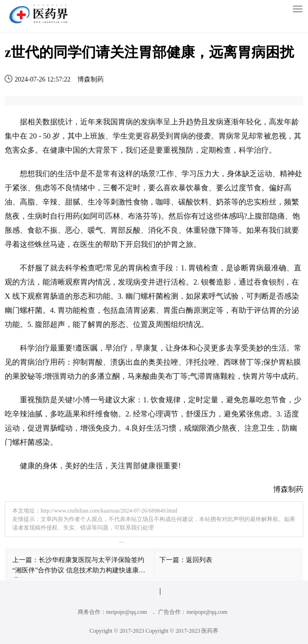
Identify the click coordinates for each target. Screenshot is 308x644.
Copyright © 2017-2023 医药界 (182, 631)
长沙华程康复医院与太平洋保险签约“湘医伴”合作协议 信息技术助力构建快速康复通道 (79, 570)
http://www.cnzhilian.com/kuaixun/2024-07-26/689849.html (109, 511)
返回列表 (199, 560)
